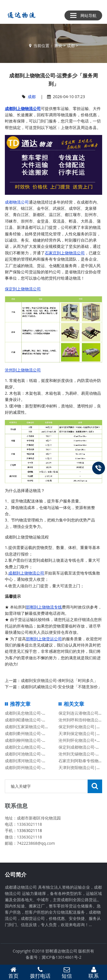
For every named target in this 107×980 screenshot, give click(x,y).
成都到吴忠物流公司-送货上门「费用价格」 (44, 713)
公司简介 (16, 875)
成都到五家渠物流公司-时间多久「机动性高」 (46, 727)
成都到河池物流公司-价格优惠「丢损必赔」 (44, 754)
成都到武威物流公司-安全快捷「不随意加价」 (61, 687)
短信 (67, 973)
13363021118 (29, 830)
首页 (58, 46)
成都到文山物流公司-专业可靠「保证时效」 (44, 747)
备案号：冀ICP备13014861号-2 (54, 957)
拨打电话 (40, 973)
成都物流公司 (17, 202)
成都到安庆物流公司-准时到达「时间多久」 (59, 680)
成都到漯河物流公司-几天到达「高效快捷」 (44, 761)
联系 (94, 973)
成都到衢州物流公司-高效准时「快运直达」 (44, 733)
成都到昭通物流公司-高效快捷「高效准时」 (44, 720)
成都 (71, 46)
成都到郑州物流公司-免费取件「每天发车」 (44, 767)
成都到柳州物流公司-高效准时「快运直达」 (44, 740)
